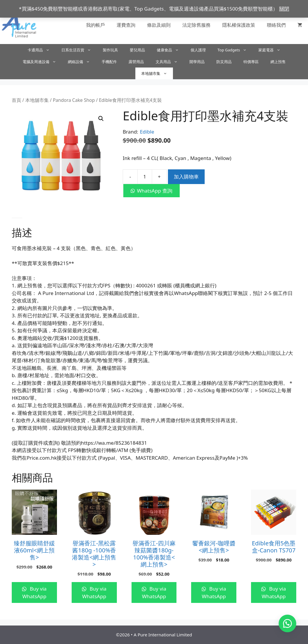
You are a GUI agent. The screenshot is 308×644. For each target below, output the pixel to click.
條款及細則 (159, 25)
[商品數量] (145, 177)
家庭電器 (272, 50)
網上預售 (278, 62)
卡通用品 (42, 50)
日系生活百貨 (79, 50)
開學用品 (197, 62)
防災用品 (224, 62)
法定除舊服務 (196, 25)
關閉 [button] (284, 9)
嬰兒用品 (137, 50)
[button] (101, 119)
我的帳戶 (95, 25)
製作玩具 (110, 50)
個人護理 (198, 50)
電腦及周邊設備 (42, 62)
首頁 (16, 100)
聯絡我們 (276, 25)
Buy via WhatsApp (34, 592)
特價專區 (251, 62)
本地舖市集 (157, 73)
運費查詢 (126, 25)
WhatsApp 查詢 (154, 191)
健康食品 (171, 50)
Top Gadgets (235, 50)
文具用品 (170, 62)
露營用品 (136, 62)
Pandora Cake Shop (74, 100)
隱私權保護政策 (239, 25)
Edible (147, 132)
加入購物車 (186, 177)
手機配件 (109, 62)
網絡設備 (82, 62)
